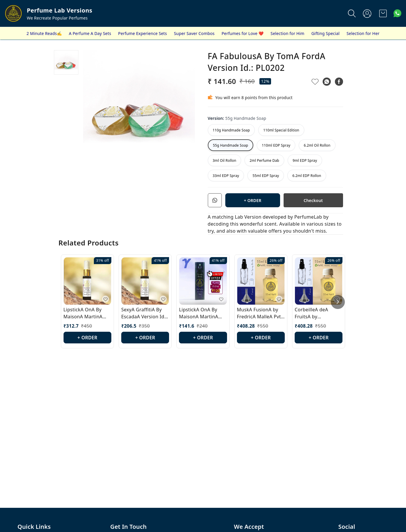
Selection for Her (363, 33)
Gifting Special (325, 33)
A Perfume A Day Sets (90, 33)
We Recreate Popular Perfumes (57, 18)
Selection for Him (287, 33)
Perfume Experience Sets (142, 33)
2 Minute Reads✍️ (44, 33)
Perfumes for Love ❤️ (242, 33)
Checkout (313, 200)
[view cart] (383, 13)
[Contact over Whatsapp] (397, 13)
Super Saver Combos (194, 33)
